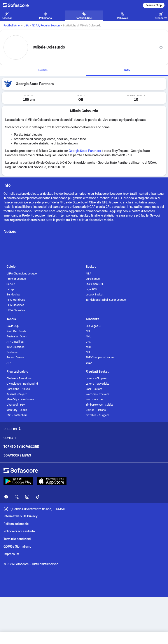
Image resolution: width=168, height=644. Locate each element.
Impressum (11, 554)
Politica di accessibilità (19, 531)
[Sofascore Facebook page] (6, 497)
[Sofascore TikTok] (38, 497)
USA (26, 26)
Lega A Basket (95, 295)
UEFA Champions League (22, 274)
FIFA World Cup (16, 300)
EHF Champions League (100, 358)
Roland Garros (15, 358)
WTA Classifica (16, 347)
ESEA (89, 363)
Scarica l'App (154, 5)
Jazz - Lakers (94, 389)
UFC (88, 342)
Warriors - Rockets (97, 394)
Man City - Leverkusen (20, 399)
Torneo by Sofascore (21, 447)
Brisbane (12, 352)
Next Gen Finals (16, 331)
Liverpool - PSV (16, 405)
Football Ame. (12, 26)
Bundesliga (13, 295)
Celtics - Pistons (96, 410)
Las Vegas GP (94, 326)
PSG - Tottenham (17, 415)
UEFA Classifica (16, 310)
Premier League (16, 279)
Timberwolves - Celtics (100, 405)
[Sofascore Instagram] (27, 497)
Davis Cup (13, 326)
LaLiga (10, 289)
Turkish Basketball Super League (106, 300)
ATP (9, 363)
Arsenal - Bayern (17, 394)
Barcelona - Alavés (18, 389)
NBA (88, 274)
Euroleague (93, 279)
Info (127, 70)
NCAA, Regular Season (46, 26)
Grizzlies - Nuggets (97, 415)
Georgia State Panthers (85, 151)
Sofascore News (17, 455)
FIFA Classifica (15, 305)
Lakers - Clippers (96, 378)
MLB (88, 347)
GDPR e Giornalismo (17, 547)
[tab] (43, 70)
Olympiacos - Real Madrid (22, 384)
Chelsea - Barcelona (19, 378)
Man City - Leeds (17, 410)
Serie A (11, 284)
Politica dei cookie (16, 524)
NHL (88, 337)
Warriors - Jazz (95, 399)
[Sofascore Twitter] (17, 497)
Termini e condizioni (17, 539)
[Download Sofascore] (18, 481)
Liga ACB (91, 289)
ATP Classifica (15, 342)
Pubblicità (12, 429)
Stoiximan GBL (95, 284)
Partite (43, 70)
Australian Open (17, 337)
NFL (88, 331)
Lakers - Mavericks (97, 384)
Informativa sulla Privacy (20, 516)
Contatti (11, 438)
